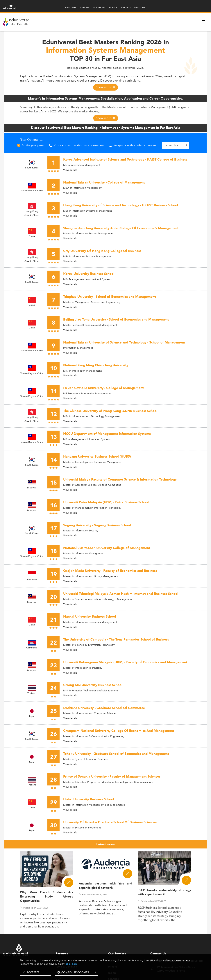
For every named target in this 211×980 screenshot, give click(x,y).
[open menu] (203, 22)
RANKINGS (71, 7)
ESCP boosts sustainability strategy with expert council (164, 892)
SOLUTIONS (99, 7)
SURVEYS (85, 7)
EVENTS (113, 7)
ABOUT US (140, 7)
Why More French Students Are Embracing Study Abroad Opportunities (47, 897)
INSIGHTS (126, 7)
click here (72, 964)
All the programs (33, 145)
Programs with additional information (79, 145)
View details (70, 170)
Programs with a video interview (135, 145)
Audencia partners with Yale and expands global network (105, 886)
